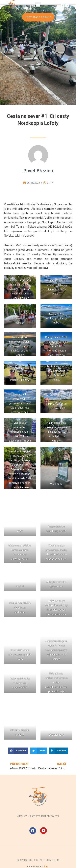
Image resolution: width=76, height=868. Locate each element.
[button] (38, 5)
